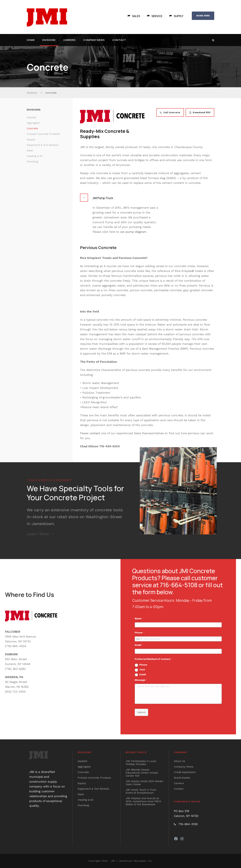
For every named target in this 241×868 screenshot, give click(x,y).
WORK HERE (203, 16)
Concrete (32, 128)
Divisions (49, 40)
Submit (141, 712)
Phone (143, 665)
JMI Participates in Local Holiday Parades (141, 763)
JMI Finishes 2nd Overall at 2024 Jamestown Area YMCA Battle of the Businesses (143, 801)
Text (142, 670)
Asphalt (32, 117)
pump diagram (136, 232)
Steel (30, 151)
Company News (94, 40)
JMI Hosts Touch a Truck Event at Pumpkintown (141, 791)
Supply (31, 140)
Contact (119, 40)
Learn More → (41, 534)
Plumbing (32, 162)
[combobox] (139, 639)
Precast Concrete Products (43, 134)
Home (31, 40)
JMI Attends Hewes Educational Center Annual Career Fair (142, 773)
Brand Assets (182, 778)
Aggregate (33, 123)
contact (95, 433)
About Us (179, 761)
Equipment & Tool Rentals (43, 145)
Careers (69, 40)
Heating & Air (35, 156)
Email (143, 674)
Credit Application (185, 772)
